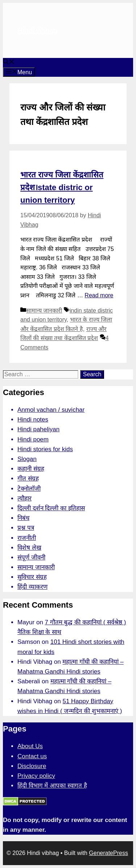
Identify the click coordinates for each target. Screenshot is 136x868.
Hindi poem (33, 439)
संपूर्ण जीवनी (31, 557)
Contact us (32, 756)
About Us (30, 746)
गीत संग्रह (28, 479)
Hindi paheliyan (38, 429)
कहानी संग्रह (31, 469)
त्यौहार (24, 498)
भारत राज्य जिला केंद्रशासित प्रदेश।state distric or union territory (62, 187)
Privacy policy (36, 776)
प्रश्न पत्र (26, 528)
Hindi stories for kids (45, 449)
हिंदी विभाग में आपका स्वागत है (52, 786)
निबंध (23, 518)
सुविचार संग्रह (32, 577)
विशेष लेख (29, 548)
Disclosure (32, 766)
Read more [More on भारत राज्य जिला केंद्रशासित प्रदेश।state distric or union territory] (99, 295)
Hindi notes (33, 420)
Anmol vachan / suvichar (51, 410)
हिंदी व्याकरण (32, 587)
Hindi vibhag (37, 30)
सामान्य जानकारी (44, 311)
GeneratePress (108, 853)
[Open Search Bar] (9, 62)
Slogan (27, 459)
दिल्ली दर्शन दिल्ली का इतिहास (51, 508)
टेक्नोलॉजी (29, 489)
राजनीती (27, 538)
